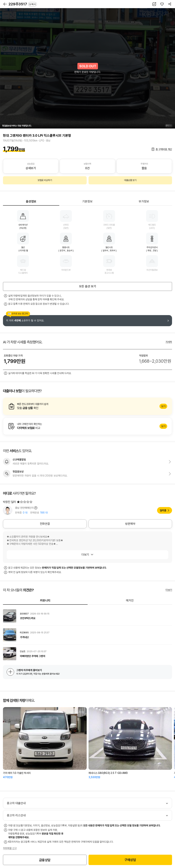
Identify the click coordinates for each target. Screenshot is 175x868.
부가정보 (144, 201)
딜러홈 (163, 510)
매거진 (130, 601)
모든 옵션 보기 (88, 286)
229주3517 (23, 4)
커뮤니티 (45, 601)
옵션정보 (31, 201)
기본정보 (87, 201)
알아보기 (87, 406)
